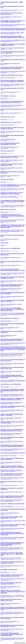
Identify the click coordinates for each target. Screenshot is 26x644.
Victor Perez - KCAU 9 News (7, 151)
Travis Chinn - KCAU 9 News (8, 117)
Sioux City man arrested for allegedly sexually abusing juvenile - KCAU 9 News (11, 517)
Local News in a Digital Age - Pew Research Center (13, 504)
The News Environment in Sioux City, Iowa (10, 257)
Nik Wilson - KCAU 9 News (7, 179)
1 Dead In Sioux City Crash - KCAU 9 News (11, 122)
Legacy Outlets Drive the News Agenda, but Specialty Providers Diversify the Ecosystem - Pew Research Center (12, 533)
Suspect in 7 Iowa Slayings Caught (8, 196)
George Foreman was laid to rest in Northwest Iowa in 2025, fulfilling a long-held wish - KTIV (13, 21)
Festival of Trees (4, 212)
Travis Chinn (3, 119)
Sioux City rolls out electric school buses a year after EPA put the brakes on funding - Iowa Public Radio (13, 29)
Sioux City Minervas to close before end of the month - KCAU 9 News (11, 13)
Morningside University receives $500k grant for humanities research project (11, 434)
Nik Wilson (3, 182)
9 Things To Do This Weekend (7, 78)
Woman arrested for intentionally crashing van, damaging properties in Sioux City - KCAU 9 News (13, 467)
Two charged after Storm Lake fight (8, 456)
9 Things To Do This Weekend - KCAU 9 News (12, 75)
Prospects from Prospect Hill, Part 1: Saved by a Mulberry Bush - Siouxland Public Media (12, 285)
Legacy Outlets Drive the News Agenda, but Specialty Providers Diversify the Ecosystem (13, 538)
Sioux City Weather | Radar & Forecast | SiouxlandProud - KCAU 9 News (10, 144)
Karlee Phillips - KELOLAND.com (9, 569)
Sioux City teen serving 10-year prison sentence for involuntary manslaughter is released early (12, 613)
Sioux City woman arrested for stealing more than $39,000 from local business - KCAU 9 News (12, 399)
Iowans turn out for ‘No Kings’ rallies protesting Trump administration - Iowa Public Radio (12, 68)
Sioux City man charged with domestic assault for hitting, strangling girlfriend (12, 500)
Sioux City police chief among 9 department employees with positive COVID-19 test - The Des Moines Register (12, 376)
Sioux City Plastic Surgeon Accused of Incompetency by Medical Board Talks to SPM (12, 639)
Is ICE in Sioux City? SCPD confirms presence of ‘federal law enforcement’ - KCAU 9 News (12, 102)
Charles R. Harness (5, 387)
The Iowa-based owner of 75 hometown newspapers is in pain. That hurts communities (13, 206)
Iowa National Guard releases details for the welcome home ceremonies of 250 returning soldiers (12, 221)
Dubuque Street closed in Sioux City (9, 485)
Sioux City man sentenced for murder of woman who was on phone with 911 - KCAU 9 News (12, 474)
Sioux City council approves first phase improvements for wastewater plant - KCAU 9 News (13, 270)
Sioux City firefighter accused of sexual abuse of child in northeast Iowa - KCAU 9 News (12, 575)
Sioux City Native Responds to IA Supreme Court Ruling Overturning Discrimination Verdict (12, 548)
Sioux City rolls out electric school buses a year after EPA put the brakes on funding (12, 33)
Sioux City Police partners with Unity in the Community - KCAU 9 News (11, 583)
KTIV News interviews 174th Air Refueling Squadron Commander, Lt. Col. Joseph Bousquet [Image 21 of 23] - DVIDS (12, 309)
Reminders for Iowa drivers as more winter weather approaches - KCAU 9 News (13, 45)
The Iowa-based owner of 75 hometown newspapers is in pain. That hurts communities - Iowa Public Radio (13, 202)
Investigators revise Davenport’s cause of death (11, 492)
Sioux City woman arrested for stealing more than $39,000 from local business (12, 403)
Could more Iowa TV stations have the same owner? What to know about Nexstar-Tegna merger (12, 231)
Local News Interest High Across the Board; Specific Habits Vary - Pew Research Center (13, 525)
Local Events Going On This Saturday (9, 10)
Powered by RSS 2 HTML (20, 643)
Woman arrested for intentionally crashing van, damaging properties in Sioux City (11, 470)
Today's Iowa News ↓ (5, 251)
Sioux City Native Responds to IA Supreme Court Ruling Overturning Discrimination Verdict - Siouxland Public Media (12, 544)
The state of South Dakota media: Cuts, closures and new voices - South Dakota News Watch (13, 185)
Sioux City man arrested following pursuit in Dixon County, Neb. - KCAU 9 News (13, 407)
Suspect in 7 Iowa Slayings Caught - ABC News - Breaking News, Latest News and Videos (12, 193)
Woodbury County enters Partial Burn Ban (10, 113)
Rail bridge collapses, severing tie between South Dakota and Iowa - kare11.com (12, 626)
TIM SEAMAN (4, 99)
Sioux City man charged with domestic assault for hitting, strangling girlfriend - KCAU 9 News (12, 496)
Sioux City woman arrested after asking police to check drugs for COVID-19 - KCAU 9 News (12, 340)
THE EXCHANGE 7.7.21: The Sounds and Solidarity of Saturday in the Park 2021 (13, 596)
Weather (2, 246)
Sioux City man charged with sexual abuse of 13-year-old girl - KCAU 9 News (12, 562)
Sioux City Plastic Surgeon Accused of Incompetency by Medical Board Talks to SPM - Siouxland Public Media (12, 634)
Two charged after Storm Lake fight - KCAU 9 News (13, 453)
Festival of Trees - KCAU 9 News (8, 209)
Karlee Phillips (4, 572)
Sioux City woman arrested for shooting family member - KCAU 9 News (12, 415)
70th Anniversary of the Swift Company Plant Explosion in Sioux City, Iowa (11, 558)
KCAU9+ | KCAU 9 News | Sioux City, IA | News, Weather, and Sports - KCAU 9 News (12, 157)
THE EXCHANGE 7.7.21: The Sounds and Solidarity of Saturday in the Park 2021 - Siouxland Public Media (13, 592)
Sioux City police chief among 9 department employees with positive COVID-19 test (13, 381)
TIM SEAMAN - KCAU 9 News (8, 96)
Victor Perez (3, 153)
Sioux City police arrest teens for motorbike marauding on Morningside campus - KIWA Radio (13, 37)
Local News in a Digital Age (7, 506)
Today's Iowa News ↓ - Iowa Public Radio (10, 248)
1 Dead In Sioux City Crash (7, 125)
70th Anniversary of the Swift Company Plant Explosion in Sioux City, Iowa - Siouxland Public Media (12, 554)
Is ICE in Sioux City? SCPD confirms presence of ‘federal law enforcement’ (12, 106)
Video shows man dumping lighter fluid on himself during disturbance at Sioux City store (12, 395)
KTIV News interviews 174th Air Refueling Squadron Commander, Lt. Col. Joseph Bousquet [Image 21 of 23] (13, 314)
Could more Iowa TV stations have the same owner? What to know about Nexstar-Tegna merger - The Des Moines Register (13, 226)
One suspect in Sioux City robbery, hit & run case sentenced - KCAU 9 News (12, 128)
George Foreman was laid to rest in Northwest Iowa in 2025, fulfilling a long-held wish (13, 25)
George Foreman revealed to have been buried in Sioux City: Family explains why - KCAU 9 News (12, 81)
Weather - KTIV (4, 243)
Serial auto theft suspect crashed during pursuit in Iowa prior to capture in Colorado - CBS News (12, 446)
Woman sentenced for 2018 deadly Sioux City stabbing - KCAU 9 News (11, 600)
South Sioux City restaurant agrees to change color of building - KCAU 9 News (13, 278)
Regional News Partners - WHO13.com (10, 318)
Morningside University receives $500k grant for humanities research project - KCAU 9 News (12, 430)
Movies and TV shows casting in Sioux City (10, 265)
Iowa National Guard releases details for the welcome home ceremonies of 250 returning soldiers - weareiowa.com (13, 216)
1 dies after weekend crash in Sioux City (10, 92)
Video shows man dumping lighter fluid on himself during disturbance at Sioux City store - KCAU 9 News (12, 391)
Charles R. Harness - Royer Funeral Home (11, 384)
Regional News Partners (6, 321)
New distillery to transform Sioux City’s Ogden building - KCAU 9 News (12, 165)
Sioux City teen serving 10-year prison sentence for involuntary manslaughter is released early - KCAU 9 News (13, 608)
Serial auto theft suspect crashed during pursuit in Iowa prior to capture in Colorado (13, 450)
